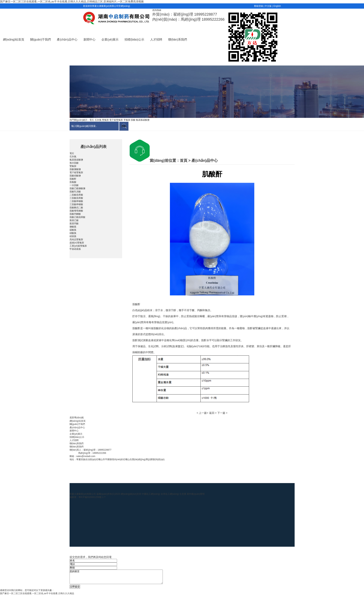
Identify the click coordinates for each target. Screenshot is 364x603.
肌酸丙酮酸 (75, 214)
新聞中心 (89, 40)
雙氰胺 (73, 166)
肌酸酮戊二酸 (76, 208)
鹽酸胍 (73, 227)
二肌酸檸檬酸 (76, 201)
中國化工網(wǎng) (151, 494)
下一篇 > (222, 413)
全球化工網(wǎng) (170, 494)
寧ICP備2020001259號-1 (91, 497)
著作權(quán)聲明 (196, 494)
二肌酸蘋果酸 (76, 195)
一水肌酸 (74, 185)
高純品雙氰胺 (76, 239)
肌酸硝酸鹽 (75, 176)
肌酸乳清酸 (75, 192)
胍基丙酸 (74, 224)
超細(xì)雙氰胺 (77, 243)
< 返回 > (212, 413)
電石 (72, 153)
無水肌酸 (74, 163)
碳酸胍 (73, 230)
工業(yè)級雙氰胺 (78, 246)
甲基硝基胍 (75, 249)
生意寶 (183, 494)
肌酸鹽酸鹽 (75, 169)
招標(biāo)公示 (134, 40)
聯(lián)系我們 (178, 40)
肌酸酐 (73, 179)
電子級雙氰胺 (76, 172)
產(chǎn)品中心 (67, 40)
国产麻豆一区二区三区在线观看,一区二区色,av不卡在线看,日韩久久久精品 (37, 596)
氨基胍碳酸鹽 (76, 160)
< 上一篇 (202, 413)
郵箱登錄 (259, 6)
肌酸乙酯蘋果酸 (77, 217)
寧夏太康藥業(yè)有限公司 (83, 494)
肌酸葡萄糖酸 (76, 211)
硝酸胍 (73, 233)
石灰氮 (73, 157)
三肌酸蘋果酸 (76, 198)
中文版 (268, 6)
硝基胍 (73, 236)
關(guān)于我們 (41, 40)
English (277, 6)
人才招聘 (156, 40)
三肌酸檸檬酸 (76, 204)
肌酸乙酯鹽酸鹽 (77, 188)
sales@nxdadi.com (86, 456)
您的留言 (122, 578)
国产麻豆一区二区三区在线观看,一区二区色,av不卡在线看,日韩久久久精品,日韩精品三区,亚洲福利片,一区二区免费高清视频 (72, 2)
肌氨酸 (73, 182)
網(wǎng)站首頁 (14, 40)
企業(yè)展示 (110, 40)
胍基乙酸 (74, 220)
